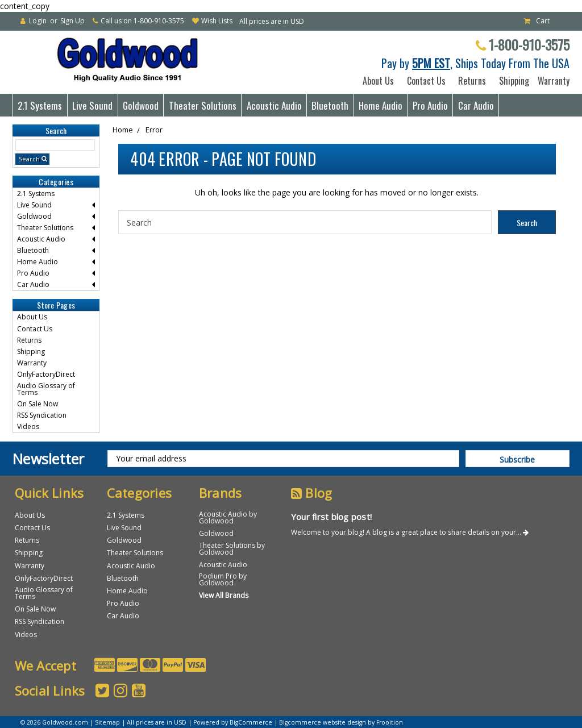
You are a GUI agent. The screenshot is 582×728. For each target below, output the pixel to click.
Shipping (512, 81)
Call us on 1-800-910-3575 (142, 21)
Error (154, 130)
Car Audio (476, 105)
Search (29, 159)
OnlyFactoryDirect (46, 374)
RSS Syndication (42, 415)
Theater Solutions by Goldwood (232, 549)
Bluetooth (330, 105)
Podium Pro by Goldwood (223, 579)
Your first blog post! (331, 517)
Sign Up (72, 21)
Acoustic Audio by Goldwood (228, 517)
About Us (378, 81)
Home (123, 130)
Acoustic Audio (274, 105)
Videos (28, 427)
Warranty (551, 81)
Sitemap (107, 722)
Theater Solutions (203, 105)
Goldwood (141, 105)
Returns (472, 81)
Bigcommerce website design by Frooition (341, 722)
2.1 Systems (40, 105)
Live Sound (92, 105)
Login (38, 21)
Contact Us (426, 81)
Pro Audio (430, 105)
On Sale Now (38, 404)
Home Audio (381, 105)
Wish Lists (217, 21)
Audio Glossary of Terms (46, 389)
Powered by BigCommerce (233, 722)
